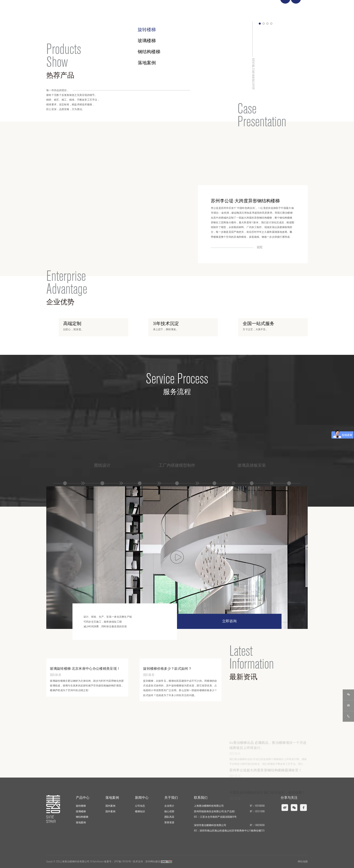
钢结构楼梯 (82, 817)
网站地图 (303, 862)
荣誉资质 (169, 823)
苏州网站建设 (153, 862)
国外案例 (110, 811)
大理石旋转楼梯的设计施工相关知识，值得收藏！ (267, 809)
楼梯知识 (140, 811)
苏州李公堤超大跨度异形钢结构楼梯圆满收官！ (266, 786)
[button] (260, 24)
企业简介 (169, 806)
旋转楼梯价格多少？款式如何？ (167, 710)
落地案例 (218, 9)
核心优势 (169, 811)
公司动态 (140, 806)
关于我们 (264, 9)
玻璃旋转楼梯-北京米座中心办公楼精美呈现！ (85, 710)
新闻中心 (241, 9)
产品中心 (195, 9)
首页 (175, 9)
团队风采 (169, 817)
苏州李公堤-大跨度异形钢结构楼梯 (245, 159)
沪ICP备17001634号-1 (123, 862)
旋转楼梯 (147, 30)
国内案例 (110, 806)
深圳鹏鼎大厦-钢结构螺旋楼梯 (241, 200)
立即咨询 (229, 621)
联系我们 (287, 9)
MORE (260, 246)
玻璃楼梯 (147, 41)
